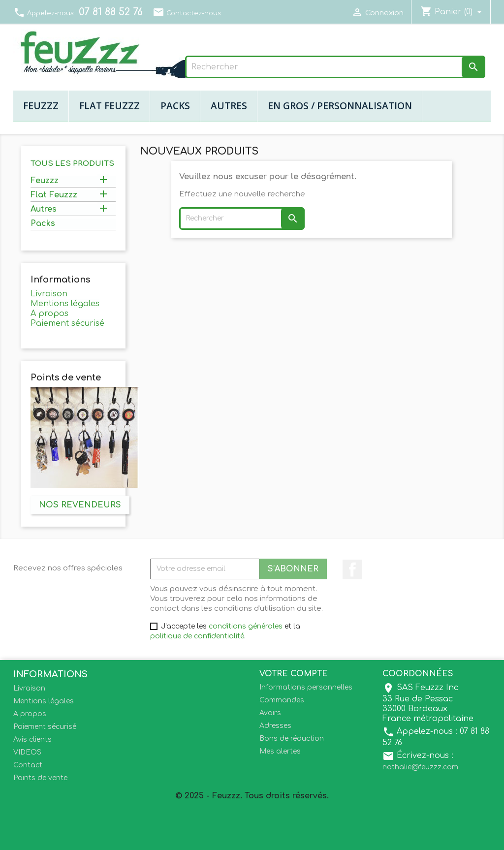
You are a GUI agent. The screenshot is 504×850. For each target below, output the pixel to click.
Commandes (282, 700)
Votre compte (294, 674)
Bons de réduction (292, 739)
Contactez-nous (187, 13)
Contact (28, 765)
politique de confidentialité (197, 636)
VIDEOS (27, 752)
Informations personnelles (306, 687)
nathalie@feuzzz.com (420, 767)
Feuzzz (41, 106)
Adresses (275, 726)
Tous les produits (72, 164)
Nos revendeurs (80, 505)
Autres (229, 106)
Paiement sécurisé (67, 323)
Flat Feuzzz (110, 106)
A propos (49, 314)
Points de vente (40, 778)
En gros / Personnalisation (340, 106)
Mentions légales (65, 304)
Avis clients (32, 740)
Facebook (352, 569)
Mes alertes (280, 751)
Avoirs (270, 713)
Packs (175, 106)
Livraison (49, 294)
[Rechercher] (335, 67)
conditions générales (246, 626)
